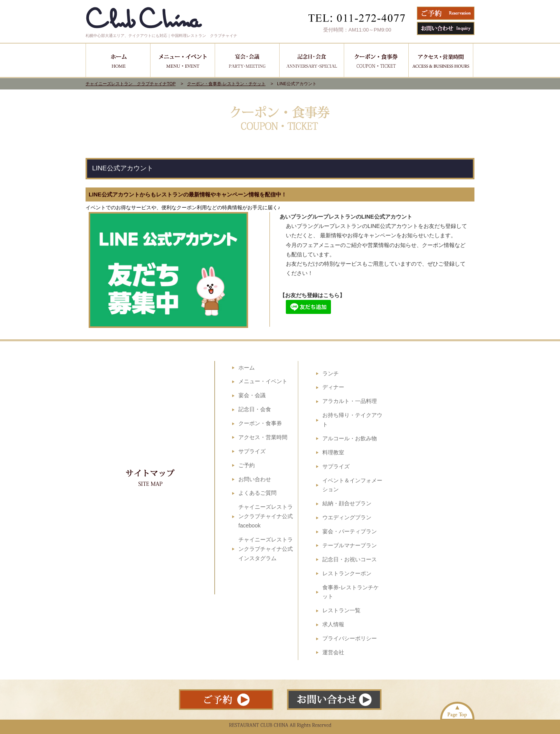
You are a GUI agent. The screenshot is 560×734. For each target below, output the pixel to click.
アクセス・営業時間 (263, 437)
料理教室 (333, 452)
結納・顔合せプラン (347, 503)
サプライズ (252, 451)
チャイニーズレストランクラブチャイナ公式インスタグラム (266, 549)
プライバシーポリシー (350, 638)
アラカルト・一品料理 (350, 401)
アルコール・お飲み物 (350, 438)
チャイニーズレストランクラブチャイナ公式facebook (266, 516)
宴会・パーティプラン (350, 531)
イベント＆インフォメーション (352, 485)
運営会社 (333, 652)
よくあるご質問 (257, 493)
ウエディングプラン (347, 517)
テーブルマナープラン (350, 545)
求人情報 (333, 624)
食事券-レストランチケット (351, 592)
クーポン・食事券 (260, 423)
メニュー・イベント (263, 381)
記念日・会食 (255, 409)
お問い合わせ (255, 479)
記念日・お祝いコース (350, 559)
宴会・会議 (252, 395)
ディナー (333, 387)
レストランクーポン (347, 573)
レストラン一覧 (341, 610)
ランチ (331, 373)
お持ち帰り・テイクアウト (352, 420)
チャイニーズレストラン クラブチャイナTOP (131, 84)
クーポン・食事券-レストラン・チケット (226, 84)
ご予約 (247, 465)
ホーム (247, 368)
